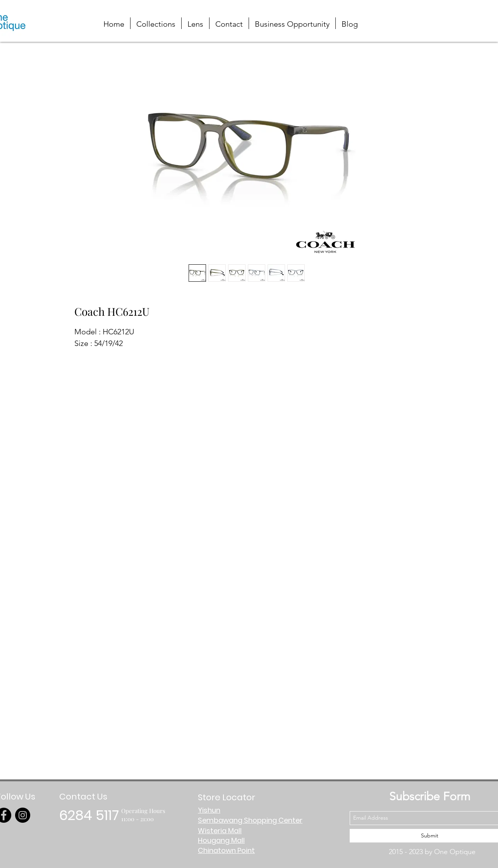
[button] (461, 16)
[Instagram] (23, 815)
